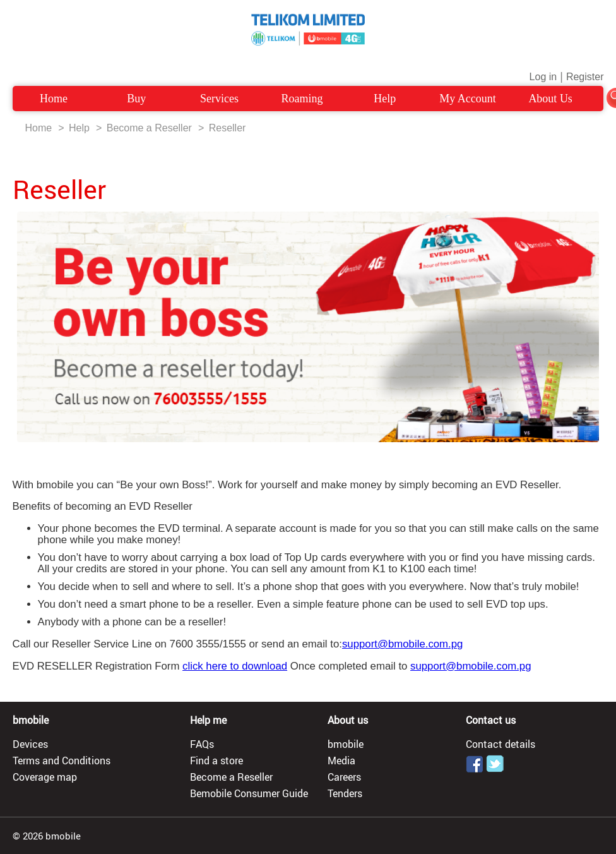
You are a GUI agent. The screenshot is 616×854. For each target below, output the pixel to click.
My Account (468, 99)
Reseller (228, 128)
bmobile (346, 744)
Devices (30, 744)
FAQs (202, 744)
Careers (344, 777)
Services (219, 99)
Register (585, 77)
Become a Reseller (149, 128)
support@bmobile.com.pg (402, 644)
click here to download (235, 666)
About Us (550, 99)
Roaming (302, 99)
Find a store (216, 761)
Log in (543, 77)
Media (341, 761)
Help (385, 99)
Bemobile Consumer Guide (249, 793)
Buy (136, 99)
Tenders (345, 793)
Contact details (500, 744)
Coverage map (45, 777)
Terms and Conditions (62, 761)
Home (54, 99)
